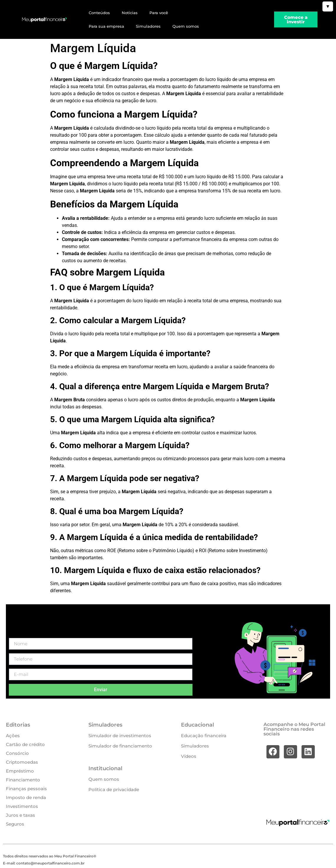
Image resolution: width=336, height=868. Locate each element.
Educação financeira (204, 736)
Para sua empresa (106, 26)
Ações (13, 736)
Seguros (15, 824)
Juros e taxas (20, 815)
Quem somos (186, 26)
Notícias (130, 13)
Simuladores (148, 26)
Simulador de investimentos (120, 736)
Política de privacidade (114, 789)
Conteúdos (99, 13)
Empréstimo (20, 771)
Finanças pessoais (26, 789)
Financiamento (23, 780)
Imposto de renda (26, 797)
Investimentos (22, 806)
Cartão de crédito (25, 744)
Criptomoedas (22, 762)
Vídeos (189, 756)
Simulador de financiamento (120, 746)
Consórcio (17, 753)
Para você (159, 13)
